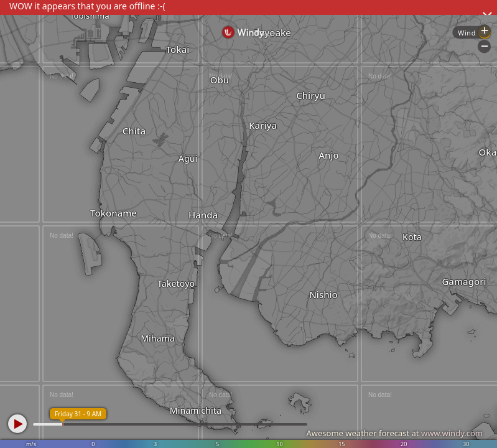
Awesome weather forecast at (394, 433)
